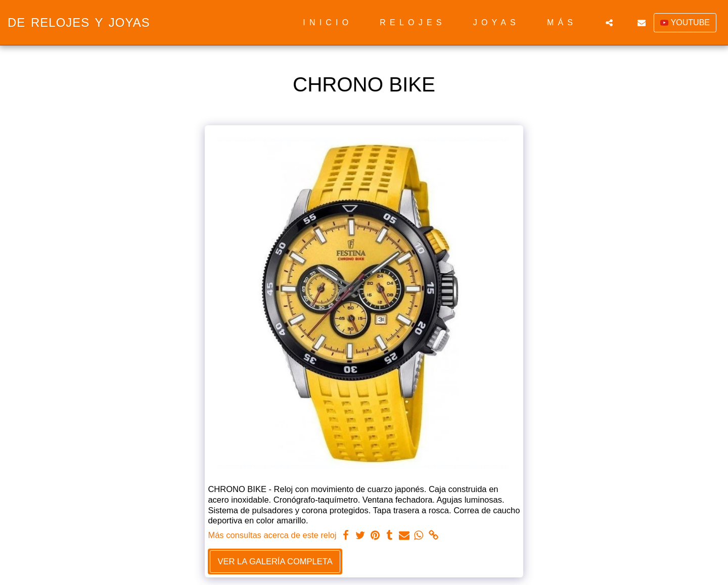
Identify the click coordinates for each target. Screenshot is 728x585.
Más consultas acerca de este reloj (272, 535)
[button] (609, 23)
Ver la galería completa (275, 561)
